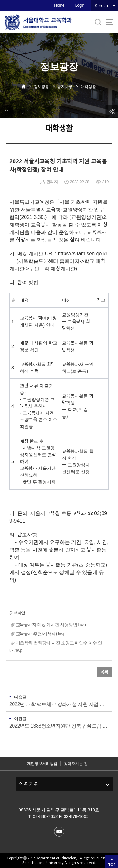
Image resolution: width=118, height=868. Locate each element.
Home (59, 5)
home (6, 111)
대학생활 (88, 87)
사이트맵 (110, 22)
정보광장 (42, 87)
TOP (112, 864)
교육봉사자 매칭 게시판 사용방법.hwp (51, 625)
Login (80, 5)
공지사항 (65, 87)
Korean (101, 5)
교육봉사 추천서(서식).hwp (41, 634)
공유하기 (112, 111)
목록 (104, 672)
